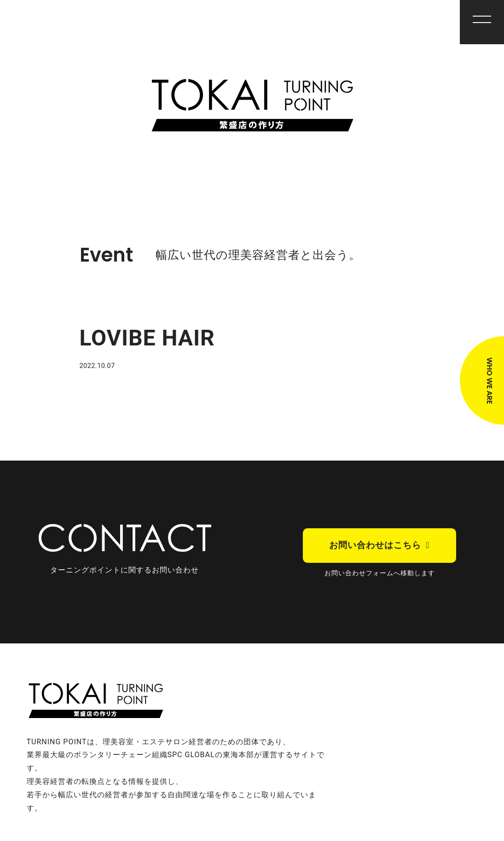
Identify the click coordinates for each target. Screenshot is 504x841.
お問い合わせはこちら (375, 545)
